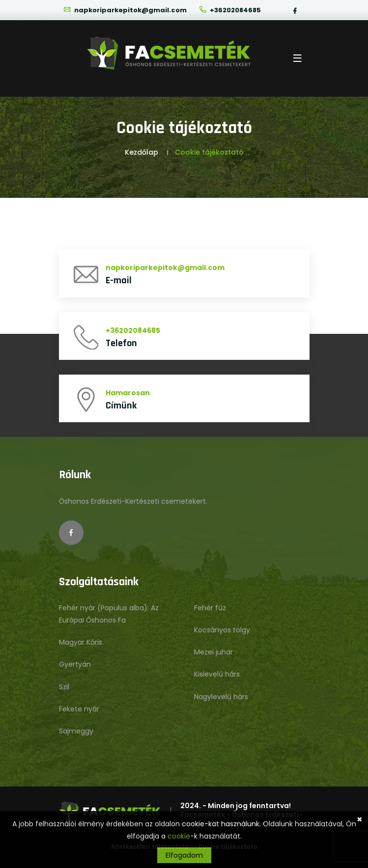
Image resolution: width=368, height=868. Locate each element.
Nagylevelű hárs (221, 697)
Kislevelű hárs (217, 674)
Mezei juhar (213, 652)
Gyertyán (75, 664)
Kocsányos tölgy (222, 630)
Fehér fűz (210, 608)
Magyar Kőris (81, 642)
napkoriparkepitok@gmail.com (125, 10)
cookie (179, 836)
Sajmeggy (76, 731)
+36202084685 (230, 10)
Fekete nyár (79, 709)
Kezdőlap (142, 152)
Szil (64, 687)
